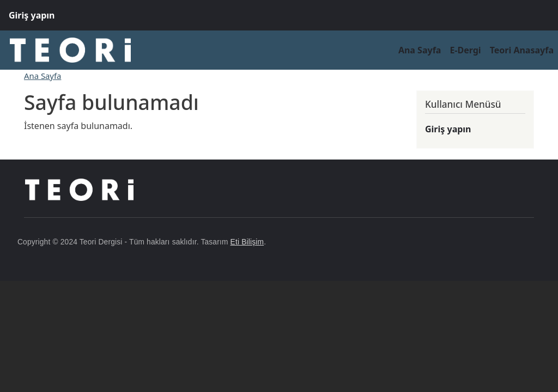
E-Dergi (465, 50)
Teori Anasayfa (522, 50)
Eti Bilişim (247, 242)
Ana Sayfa (420, 50)
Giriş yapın (32, 15)
